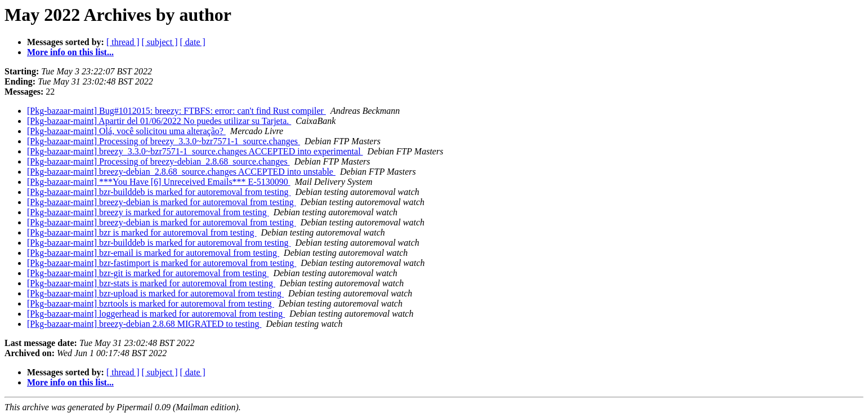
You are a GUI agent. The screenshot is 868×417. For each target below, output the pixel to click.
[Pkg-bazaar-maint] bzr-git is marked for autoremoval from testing (148, 273)
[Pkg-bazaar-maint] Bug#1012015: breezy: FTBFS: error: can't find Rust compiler (176, 111)
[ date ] (193, 42)
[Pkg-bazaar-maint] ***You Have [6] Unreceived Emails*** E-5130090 (159, 182)
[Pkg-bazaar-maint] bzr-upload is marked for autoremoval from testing (155, 293)
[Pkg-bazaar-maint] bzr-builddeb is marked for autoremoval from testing (159, 192)
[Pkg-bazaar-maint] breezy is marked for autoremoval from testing (148, 212)
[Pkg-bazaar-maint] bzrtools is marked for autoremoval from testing (151, 303)
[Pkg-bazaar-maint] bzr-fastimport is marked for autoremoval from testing (162, 263)
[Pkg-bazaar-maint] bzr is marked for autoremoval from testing (142, 232)
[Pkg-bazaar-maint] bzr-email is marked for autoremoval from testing (153, 253)
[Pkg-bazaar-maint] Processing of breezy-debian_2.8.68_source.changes (158, 161)
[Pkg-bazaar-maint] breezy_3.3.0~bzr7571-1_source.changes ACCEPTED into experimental (195, 151)
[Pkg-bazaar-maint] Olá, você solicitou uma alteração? (126, 131)
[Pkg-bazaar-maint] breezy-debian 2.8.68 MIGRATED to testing (144, 324)
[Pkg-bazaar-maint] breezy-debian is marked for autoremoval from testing (162, 202)
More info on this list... (70, 52)
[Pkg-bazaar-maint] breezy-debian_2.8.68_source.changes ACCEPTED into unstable (181, 172)
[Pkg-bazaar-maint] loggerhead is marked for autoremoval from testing (156, 314)
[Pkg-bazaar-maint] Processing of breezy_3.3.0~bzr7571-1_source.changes (164, 141)
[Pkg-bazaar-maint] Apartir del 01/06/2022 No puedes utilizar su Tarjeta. (159, 121)
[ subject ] (160, 42)
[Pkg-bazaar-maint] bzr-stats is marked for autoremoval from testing (151, 283)
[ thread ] (123, 42)
